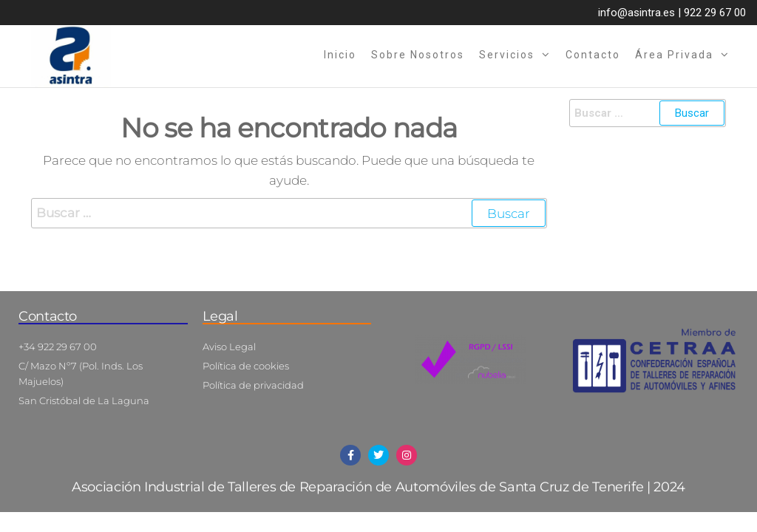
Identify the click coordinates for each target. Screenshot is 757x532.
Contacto (593, 55)
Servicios (507, 55)
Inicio (340, 55)
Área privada (674, 55)
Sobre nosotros (418, 55)
